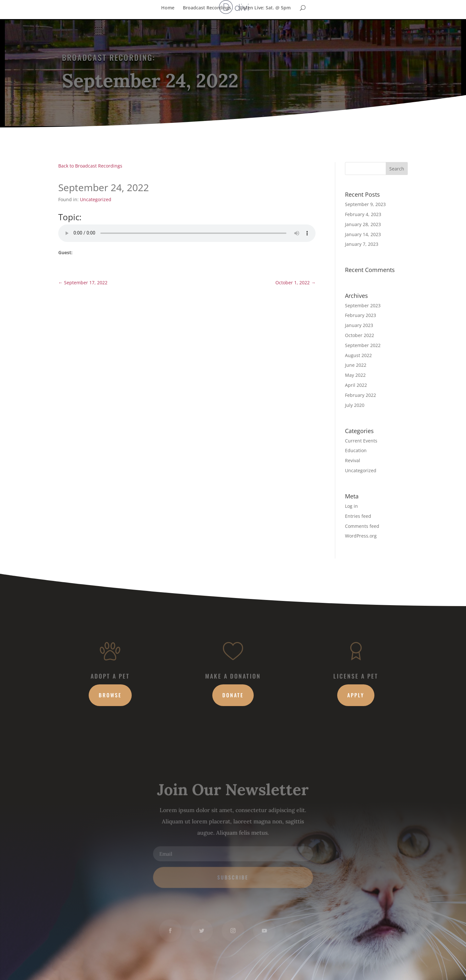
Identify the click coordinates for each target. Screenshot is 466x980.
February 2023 (361, 315)
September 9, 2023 (365, 204)
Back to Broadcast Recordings (90, 166)
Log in (351, 506)
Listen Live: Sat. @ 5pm (265, 8)
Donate (233, 695)
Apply (356, 695)
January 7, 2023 (362, 244)
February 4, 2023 (363, 214)
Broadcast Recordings (207, 8)
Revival (353, 460)
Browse (110, 695)
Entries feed (358, 516)
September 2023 (363, 305)
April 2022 (356, 385)
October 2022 (360, 335)
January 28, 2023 (363, 224)
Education (356, 450)
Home (168, 8)
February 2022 (361, 395)
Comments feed (362, 526)
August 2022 (358, 355)
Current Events (361, 441)
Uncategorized (96, 199)
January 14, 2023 (363, 234)
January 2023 (359, 325)
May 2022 (355, 375)
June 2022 (356, 365)
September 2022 (363, 345)
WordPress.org (361, 536)
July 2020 (355, 405)
